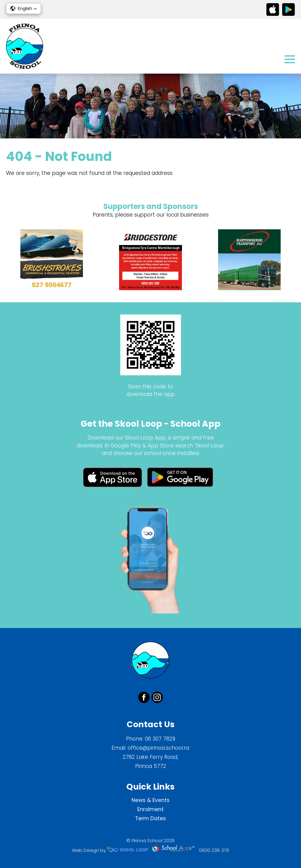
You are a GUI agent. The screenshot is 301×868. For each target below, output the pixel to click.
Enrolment (150, 809)
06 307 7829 (160, 739)
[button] (24, 9)
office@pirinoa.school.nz (159, 748)
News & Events (150, 800)
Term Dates (150, 818)
